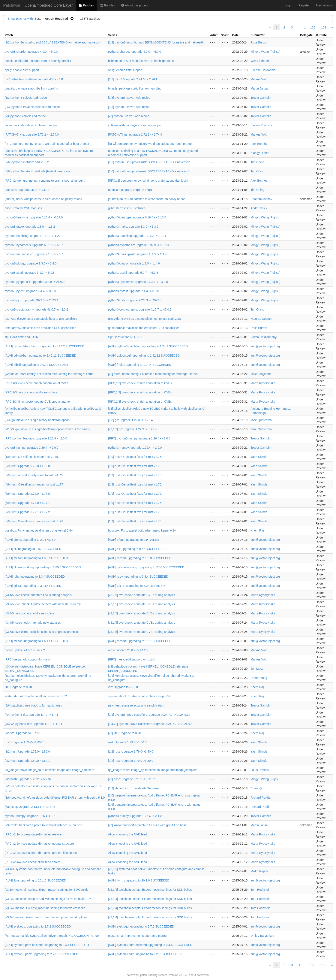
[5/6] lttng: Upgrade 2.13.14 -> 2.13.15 (30, 807)
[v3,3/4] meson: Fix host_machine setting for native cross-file (45, 908)
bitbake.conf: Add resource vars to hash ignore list (38, 61)
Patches (86, 5)
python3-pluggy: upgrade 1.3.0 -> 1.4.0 (31, 263)
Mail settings (324, 5)
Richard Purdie (260, 798)
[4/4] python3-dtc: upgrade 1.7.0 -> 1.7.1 (31, 715)
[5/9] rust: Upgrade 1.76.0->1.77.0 (27, 494)
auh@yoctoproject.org (265, 346)
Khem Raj (257, 530)
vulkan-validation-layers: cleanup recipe (31, 125)
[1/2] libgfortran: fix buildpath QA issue (133, 788)
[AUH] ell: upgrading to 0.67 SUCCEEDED (33, 549)
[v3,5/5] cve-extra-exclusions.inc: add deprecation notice (42, 632)
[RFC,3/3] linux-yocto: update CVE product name (37, 402)
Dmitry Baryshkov (262, 936)
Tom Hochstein (260, 890)
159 (324, 27)
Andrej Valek (259, 208)
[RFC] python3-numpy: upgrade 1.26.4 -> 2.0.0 (36, 438)
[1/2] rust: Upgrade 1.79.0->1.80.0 (27, 751)
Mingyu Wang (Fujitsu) (265, 52)
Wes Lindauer (260, 61)
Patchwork (12, 5)
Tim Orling (257, 162)
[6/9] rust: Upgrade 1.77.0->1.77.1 (27, 503)
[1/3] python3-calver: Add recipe (26, 98)
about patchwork (199, 975)
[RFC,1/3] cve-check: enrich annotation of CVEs (37, 383)
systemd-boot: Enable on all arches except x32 (36, 696)
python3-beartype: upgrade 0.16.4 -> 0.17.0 (34, 217)
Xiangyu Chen (260, 153)
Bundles (108, 5)
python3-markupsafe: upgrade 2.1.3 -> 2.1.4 (34, 254)
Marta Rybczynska (263, 383)
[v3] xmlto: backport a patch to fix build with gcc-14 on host (44, 825)
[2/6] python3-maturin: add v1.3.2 (27, 162)
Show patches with (20, 19)
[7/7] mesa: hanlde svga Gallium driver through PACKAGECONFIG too (52, 936)
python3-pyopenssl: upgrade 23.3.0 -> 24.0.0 (35, 282)
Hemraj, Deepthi (261, 319)
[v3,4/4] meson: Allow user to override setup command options (46, 917)
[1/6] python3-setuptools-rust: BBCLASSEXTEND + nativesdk (149, 162)
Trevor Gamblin (261, 98)
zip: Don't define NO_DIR (22, 337)
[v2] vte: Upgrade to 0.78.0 (22, 733)
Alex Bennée (259, 144)
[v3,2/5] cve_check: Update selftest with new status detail (43, 604)
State (323, 35)
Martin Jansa (259, 88)
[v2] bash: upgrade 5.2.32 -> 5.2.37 (28, 779)
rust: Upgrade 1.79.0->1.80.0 (24, 742)
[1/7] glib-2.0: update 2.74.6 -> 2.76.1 (133, 79)
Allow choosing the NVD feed (127, 834)
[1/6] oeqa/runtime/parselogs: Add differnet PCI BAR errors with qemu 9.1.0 (55, 798)
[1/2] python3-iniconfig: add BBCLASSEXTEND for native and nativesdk (52, 42)
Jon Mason (258, 669)
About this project (135, 5)
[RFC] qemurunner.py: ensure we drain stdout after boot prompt (47, 144)
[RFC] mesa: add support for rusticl (28, 659)
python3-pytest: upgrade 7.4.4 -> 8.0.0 (30, 291)
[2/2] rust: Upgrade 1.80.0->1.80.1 (27, 761)
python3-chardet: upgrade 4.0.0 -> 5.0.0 (31, 52)
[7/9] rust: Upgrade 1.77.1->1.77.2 (27, 512)
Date (235, 35)
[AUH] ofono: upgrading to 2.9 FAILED (30, 540)
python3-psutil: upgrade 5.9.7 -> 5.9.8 (30, 273)
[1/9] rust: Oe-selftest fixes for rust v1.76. (32, 457)
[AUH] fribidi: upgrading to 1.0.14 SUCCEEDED (36, 365)
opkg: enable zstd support (22, 70)
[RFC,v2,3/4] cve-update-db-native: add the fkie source (41, 853)
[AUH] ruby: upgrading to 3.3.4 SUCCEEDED (35, 577)
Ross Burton (259, 42)
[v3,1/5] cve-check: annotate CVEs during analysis (38, 595)
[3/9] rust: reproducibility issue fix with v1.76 (34, 475)
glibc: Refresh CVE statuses (23, 208)
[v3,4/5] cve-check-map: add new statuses (33, 623)
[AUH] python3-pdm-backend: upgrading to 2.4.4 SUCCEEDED (47, 945)
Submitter (257, 35)
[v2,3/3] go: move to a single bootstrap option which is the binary (47, 429)
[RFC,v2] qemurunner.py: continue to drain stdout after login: (45, 181)
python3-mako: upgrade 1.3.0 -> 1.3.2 (30, 227)
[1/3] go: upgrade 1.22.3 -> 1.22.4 (130, 420)
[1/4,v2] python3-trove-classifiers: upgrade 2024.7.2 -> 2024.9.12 (151, 724)
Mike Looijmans (261, 374)
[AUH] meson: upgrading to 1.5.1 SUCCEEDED (36, 641)
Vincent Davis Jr (261, 125)
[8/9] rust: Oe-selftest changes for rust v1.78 (34, 521)
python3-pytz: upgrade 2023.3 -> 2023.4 (31, 300)
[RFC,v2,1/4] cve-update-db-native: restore (33, 834)
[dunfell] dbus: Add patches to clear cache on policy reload (43, 199)
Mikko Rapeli (259, 871)
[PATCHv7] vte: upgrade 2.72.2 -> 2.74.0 (32, 134)
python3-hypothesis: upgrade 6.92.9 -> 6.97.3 (35, 245)
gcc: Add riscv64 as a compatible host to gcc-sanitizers (41, 319)
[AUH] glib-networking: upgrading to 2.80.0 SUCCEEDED (43, 567)
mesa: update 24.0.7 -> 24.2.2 (25, 650)
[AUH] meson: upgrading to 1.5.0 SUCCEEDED (36, 558)
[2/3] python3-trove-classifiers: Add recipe (32, 107)
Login (288, 5)
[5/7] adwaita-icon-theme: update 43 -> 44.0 (34, 79)
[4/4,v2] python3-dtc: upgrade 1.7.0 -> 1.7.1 (34, 724)
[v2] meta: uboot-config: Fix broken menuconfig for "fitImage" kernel (49, 374)
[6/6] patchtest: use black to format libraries (33, 705)
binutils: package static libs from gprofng (31, 88)
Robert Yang (259, 678)
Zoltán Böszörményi (264, 337)
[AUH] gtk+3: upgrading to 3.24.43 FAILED (33, 586)
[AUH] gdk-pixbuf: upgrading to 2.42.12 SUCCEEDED (40, 356)
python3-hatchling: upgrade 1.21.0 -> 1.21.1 (34, 236)
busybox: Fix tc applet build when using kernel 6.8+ (39, 530)
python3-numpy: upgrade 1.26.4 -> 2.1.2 (31, 816)
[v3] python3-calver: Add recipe (25, 116)
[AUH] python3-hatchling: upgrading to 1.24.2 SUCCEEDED (45, 346)
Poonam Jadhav (261, 199)
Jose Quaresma (261, 420)
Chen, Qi (256, 788)
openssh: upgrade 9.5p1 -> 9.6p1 (27, 190)
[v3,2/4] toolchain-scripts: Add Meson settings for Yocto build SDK (48, 899)
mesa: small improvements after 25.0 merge (137, 936)
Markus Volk (259, 79)
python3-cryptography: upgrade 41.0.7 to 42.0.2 (36, 309)
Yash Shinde (259, 457)
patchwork (133, 975)
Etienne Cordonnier (263, 70)
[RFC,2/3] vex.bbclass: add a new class (31, 392)
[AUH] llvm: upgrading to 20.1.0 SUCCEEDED (35, 880)
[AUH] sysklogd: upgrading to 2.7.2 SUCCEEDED (38, 926)
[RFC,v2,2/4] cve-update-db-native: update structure (39, 844)
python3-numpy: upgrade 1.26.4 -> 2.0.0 (31, 448)
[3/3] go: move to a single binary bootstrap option (37, 420)
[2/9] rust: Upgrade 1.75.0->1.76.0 (27, 466)
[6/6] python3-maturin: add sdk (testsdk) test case (38, 171)
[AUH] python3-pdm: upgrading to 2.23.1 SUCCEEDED (41, 954)
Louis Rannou (260, 770)
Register (304, 5)
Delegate (306, 35)
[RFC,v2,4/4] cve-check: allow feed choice (33, 862)
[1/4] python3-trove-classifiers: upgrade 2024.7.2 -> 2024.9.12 (149, 715)
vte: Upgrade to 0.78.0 (20, 687)
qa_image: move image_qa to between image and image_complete (49, 770)
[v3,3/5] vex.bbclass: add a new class (29, 613)
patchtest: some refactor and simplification (136, 705)
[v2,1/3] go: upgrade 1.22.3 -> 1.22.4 (132, 429)
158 (313, 27)
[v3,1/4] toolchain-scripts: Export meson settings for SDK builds (47, 890)
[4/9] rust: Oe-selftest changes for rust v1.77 (34, 484)
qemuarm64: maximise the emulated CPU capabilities (40, 328)
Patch (9, 35)
